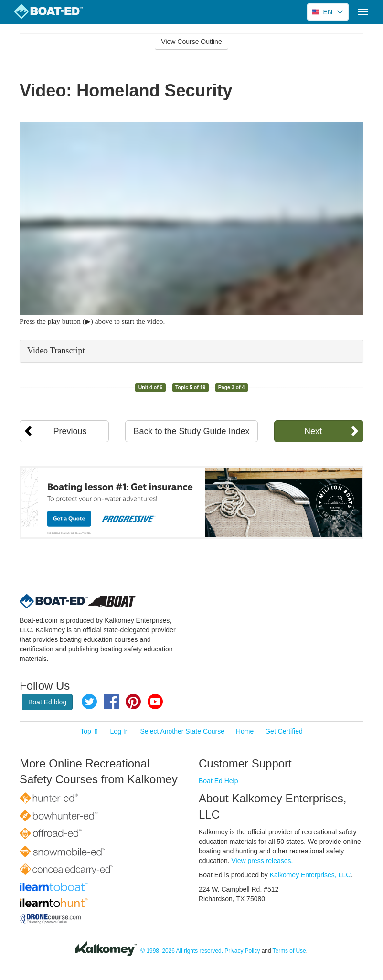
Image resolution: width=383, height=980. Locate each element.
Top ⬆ (89, 731)
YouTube (155, 702)
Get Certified (284, 731)
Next (313, 431)
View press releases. (262, 861)
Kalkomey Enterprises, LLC (310, 875)
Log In (120, 731)
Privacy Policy (242, 951)
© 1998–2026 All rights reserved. (182, 951)
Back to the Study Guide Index (191, 431)
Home (245, 731)
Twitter (89, 702)
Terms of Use (289, 951)
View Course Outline (191, 42)
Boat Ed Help (218, 781)
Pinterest (133, 702)
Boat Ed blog (47, 702)
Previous (70, 431)
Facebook (111, 702)
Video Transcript (56, 351)
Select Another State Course (182, 731)
